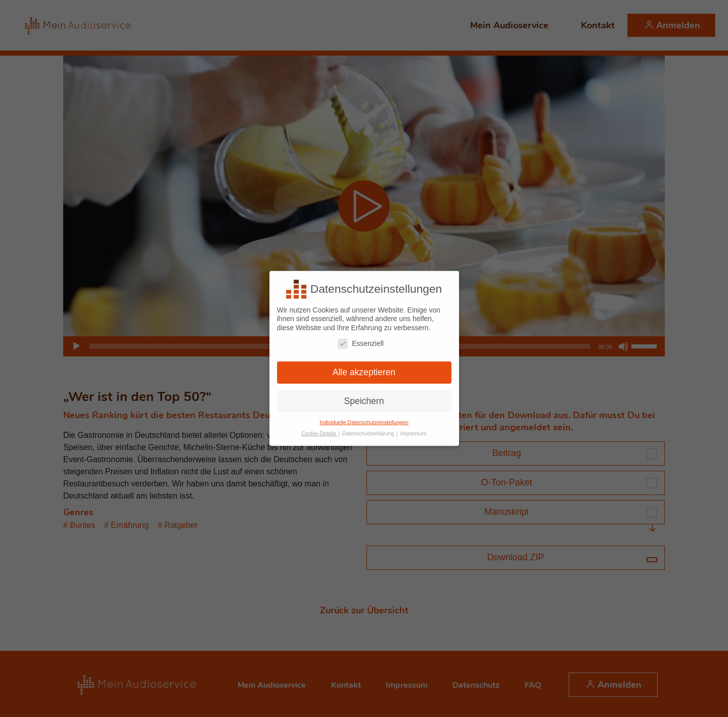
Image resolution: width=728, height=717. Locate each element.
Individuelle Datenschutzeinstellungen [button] (364, 417)
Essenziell (361, 339)
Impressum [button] (414, 428)
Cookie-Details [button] (319, 428)
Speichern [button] (364, 396)
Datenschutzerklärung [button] (369, 428)
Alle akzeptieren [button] (364, 367)
